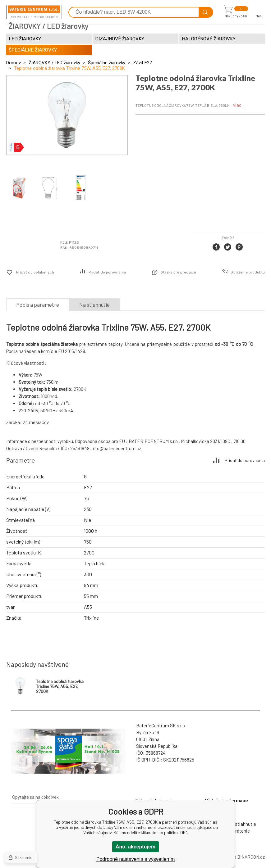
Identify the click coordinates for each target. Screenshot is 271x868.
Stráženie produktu (248, 272)
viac (237, 105)
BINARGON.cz (251, 857)
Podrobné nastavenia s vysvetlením (136, 859)
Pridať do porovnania (107, 272)
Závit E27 (142, 63)
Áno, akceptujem (135, 847)
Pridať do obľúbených (35, 272)
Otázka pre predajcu (178, 272)
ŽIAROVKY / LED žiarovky (54, 63)
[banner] (34, 12)
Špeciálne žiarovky (107, 63)
